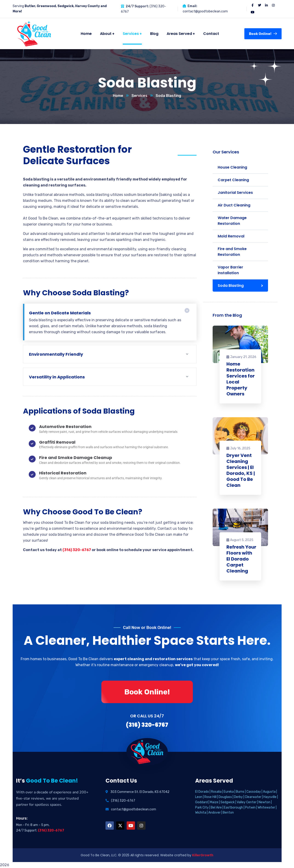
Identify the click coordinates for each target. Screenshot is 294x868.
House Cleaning (232, 167)
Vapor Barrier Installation (230, 270)
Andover (214, 813)
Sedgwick (228, 802)
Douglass (225, 797)
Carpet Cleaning (233, 180)
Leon (199, 797)
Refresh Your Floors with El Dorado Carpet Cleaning (241, 559)
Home (118, 96)
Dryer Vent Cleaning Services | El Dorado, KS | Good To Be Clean (241, 470)
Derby (238, 797)
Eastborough (233, 807)
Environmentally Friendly (56, 354)
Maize (214, 802)
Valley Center (247, 802)
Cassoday (254, 792)
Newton (264, 802)
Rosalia (216, 792)
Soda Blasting (231, 286)
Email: (192, 6)
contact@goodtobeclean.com (205, 11)
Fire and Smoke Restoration (232, 252)
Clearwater (253, 797)
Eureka (229, 792)
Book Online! (263, 34)
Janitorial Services (235, 193)
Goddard (201, 802)
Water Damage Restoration (232, 221)
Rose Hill (210, 797)
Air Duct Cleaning (234, 205)
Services (139, 96)
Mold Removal (231, 236)
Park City (202, 807)
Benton (228, 813)
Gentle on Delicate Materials (60, 313)
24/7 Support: (137, 6)
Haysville (270, 797)
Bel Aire (216, 807)
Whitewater (266, 807)
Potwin (250, 807)
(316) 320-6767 (77, 550)
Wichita (201, 813)
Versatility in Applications (57, 377)
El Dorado (202, 792)
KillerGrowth (203, 855)
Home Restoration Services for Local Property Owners (241, 379)
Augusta (269, 792)
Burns (240, 792)
